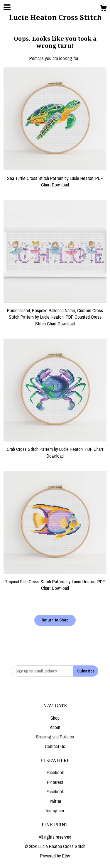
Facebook (55, 772)
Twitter (55, 801)
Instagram (55, 811)
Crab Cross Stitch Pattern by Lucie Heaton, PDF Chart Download (55, 449)
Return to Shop (55, 620)
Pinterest (55, 782)
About (55, 727)
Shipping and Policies (55, 737)
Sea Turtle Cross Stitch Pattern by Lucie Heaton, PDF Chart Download (55, 178)
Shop (55, 718)
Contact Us (55, 746)
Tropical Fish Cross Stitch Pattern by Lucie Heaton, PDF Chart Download (55, 581)
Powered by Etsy (55, 856)
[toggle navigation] (7, 7)
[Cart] (103, 9)
